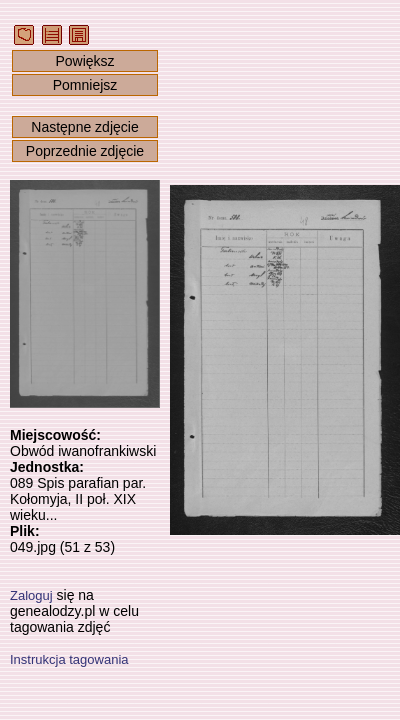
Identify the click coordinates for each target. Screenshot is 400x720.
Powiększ (84, 61)
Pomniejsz (85, 85)
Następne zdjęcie (84, 127)
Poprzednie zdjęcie (85, 151)
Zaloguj (31, 595)
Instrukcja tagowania (69, 659)
